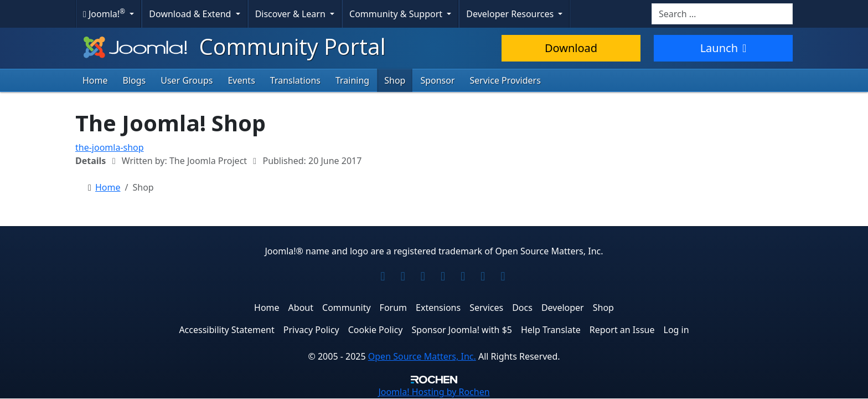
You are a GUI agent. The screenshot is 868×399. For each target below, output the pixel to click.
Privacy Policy (311, 330)
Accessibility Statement (226, 330)
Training (352, 80)
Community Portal (233, 46)
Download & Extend (191, 14)
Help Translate (551, 330)
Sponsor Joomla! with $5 (462, 330)
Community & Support (397, 14)
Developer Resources (511, 14)
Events (241, 80)
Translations (295, 80)
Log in (676, 330)
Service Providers (505, 80)
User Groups (187, 80)
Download (571, 48)
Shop (395, 80)
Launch (724, 48)
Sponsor (437, 80)
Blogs (135, 80)
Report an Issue (622, 330)
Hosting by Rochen (434, 392)
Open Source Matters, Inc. (422, 356)
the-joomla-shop (110, 147)
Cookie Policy (376, 330)
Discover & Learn (291, 14)
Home (95, 80)
